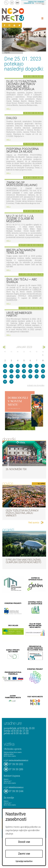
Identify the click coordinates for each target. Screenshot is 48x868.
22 (43, 371)
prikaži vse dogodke (36, 385)
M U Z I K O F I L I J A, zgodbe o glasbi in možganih (20, 219)
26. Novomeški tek (16, 469)
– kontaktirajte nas (34, 3)
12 (24, 366)
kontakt (12, 3)
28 (37, 376)
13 (30, 366)
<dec (4, 347)
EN (17, 3)
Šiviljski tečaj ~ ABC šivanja (22, 281)
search (6, 3)
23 (5, 376)
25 (18, 376)
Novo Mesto (19, 15)
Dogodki (7, 52)
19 (24, 371)
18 (18, 371)
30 (5, 382)
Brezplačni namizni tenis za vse (21, 251)
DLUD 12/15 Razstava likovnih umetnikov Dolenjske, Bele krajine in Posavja (21, 85)
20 (30, 371)
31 (11, 382)
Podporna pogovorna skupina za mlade (23, 150)
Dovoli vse (24, 842)
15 (43, 366)
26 (24, 376)
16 (5, 371)
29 (43, 376)
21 (37, 371)
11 (18, 366)
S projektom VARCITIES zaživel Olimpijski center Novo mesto (23, 561)
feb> (44, 347)
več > (9, 109)
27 (30, 376)
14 (37, 366)
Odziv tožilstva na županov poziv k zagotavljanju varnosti (22, 513)
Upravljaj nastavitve (24, 861)
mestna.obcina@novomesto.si (18, 760)
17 (11, 371)
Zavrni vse (24, 854)
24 (11, 376)
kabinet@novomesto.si (16, 787)
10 (11, 366)
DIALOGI (12, 118)
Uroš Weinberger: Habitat (19, 314)
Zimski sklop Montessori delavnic (22, 184)
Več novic (34, 522)
